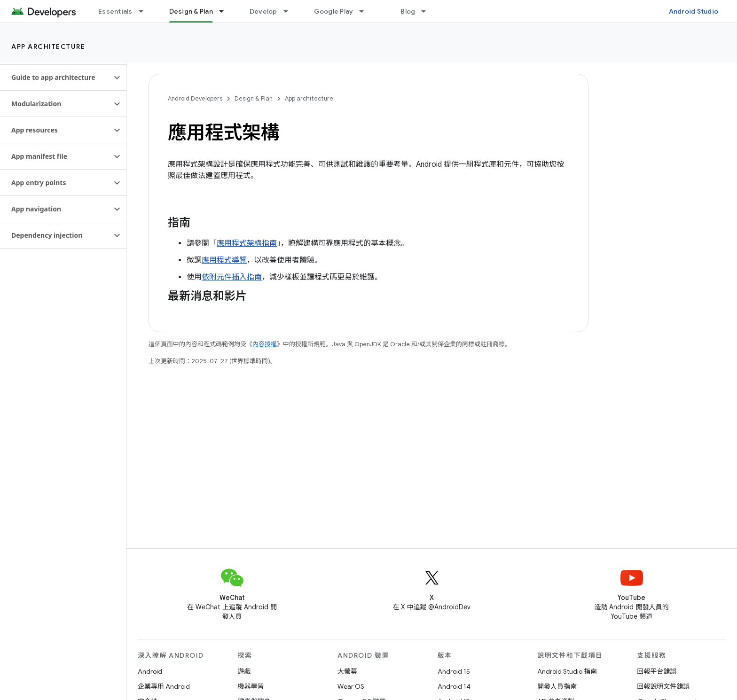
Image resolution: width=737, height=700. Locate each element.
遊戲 (244, 671)
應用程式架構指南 (247, 243)
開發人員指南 (557, 686)
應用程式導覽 (224, 260)
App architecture (48, 47)
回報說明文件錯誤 (664, 686)
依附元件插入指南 (232, 277)
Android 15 (454, 671)
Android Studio (694, 11)
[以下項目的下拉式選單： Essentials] (145, 11)
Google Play (334, 11)
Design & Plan (254, 98)
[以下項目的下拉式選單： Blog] (428, 11)
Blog (408, 11)
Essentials (115, 11)
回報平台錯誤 (657, 671)
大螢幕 (347, 671)
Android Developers (195, 98)
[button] (56, 78)
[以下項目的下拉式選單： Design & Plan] (226, 11)
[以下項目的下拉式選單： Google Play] (366, 11)
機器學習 (251, 686)
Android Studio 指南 (567, 671)
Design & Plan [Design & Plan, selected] (191, 11)
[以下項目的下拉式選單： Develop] (290, 11)
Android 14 (454, 686)
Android (150, 671)
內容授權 (265, 344)
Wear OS (351, 686)
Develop (263, 11)
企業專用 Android (164, 686)
